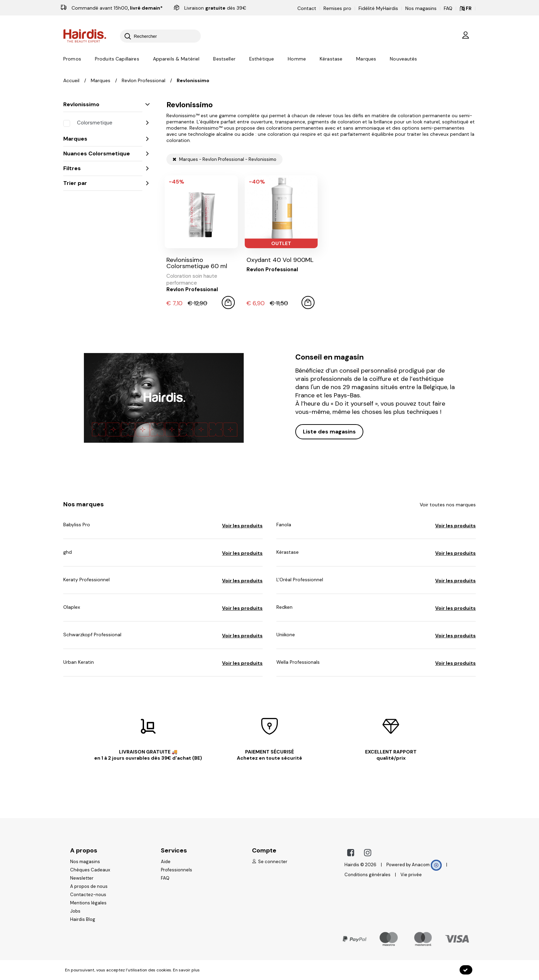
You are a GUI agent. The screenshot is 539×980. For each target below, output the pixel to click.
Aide (166, 862)
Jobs (75, 911)
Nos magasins (421, 8)
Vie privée (411, 875)
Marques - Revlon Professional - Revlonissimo (224, 159)
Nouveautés (403, 59)
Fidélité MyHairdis (378, 8)
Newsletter (82, 878)
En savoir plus (186, 970)
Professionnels (177, 870)
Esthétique (262, 59)
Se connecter (270, 862)
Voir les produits (242, 526)
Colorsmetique (115, 123)
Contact (307, 8)
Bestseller (224, 59)
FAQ (448, 8)
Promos (72, 59)
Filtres (103, 168)
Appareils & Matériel (176, 59)
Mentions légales (88, 903)
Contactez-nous (88, 895)
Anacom (427, 865)
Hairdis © (354, 865)
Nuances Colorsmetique (103, 153)
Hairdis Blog (83, 919)
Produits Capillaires (117, 59)
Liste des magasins (329, 432)
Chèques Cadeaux (90, 870)
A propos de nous (89, 886)
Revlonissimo (103, 104)
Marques (366, 59)
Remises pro (337, 8)
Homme (297, 59)
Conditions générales (367, 875)
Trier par (103, 183)
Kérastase (331, 59)
